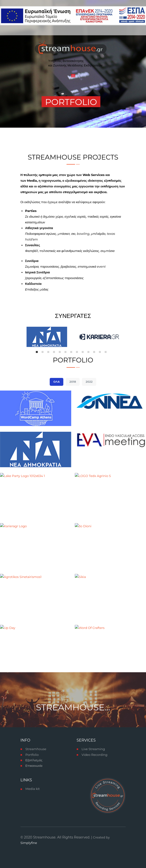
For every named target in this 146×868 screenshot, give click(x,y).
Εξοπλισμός (34, 760)
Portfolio (32, 755)
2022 (89, 382)
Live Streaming (93, 749)
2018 (73, 382)
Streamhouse (36, 749)
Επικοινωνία (34, 766)
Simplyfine (29, 843)
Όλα (57, 382)
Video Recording (94, 755)
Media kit (32, 789)
